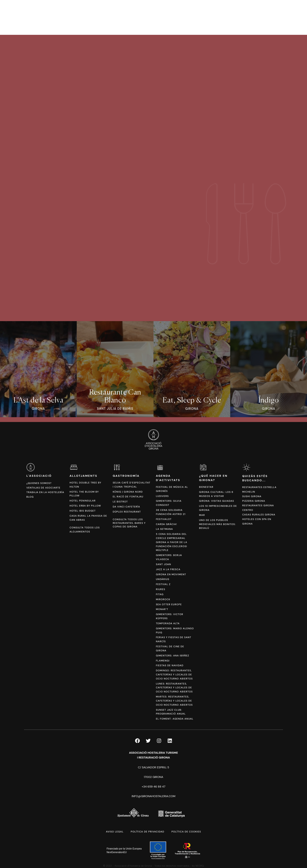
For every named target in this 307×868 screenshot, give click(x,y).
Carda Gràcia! (166, 524)
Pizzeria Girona (254, 501)
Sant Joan (163, 564)
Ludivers (162, 496)
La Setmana (164, 529)
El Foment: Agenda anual (175, 719)
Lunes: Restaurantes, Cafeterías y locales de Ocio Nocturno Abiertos (174, 688)
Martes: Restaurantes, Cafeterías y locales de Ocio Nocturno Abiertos (174, 701)
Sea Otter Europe (169, 604)
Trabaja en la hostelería (45, 492)
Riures (161, 589)
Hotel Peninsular (83, 501)
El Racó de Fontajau (128, 497)
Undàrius (163, 579)
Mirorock (163, 599)
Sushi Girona (252, 496)
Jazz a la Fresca (168, 569)
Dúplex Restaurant (127, 512)
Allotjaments (83, 476)
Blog (30, 497)
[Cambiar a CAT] (276, 17)
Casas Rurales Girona (259, 515)
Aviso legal (115, 832)
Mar (202, 515)
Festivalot (164, 519)
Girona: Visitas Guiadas (217, 501)
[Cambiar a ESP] (283, 17)
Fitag (160, 594)
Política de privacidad (148, 832)
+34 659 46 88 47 (154, 787)
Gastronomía (126, 476)
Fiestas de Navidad (170, 665)
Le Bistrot (120, 502)
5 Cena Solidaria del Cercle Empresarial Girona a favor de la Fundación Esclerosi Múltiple (171, 542)
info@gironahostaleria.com (153, 796)
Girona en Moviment (171, 574)
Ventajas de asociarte (43, 488)
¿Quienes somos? (39, 483)
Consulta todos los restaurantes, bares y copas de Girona (129, 523)
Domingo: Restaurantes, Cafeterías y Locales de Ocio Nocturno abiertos (174, 675)
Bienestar (206, 487)
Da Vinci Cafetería (126, 507)
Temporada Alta (168, 623)
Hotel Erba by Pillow (85, 506)
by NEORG (198, 866)
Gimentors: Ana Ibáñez (173, 656)
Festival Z (163, 584)
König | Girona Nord (128, 492)
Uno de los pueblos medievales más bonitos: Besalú (217, 524)
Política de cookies (186, 832)
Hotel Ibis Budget (83, 511)
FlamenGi (163, 661)
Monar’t (162, 609)
